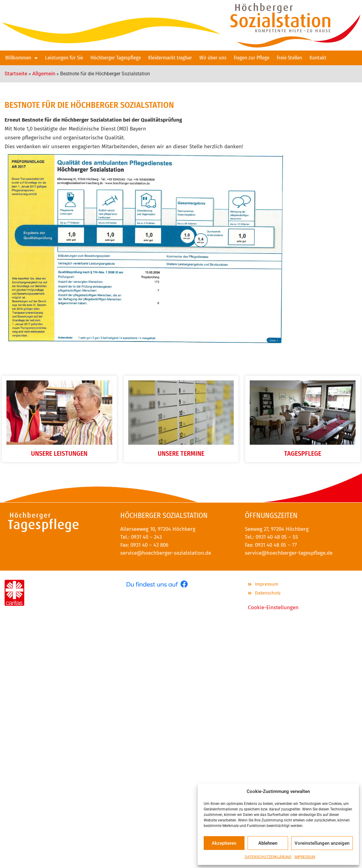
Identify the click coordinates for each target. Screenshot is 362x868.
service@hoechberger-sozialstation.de (166, 553)
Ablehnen (268, 843)
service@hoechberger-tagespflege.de (289, 553)
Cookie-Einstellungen (273, 608)
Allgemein (44, 74)
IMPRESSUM (305, 857)
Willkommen (21, 58)
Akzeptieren (224, 843)
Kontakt (318, 58)
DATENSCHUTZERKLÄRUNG (268, 857)
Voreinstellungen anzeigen (322, 843)
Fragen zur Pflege (252, 58)
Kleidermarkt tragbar (170, 58)
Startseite (16, 74)
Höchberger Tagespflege (116, 58)
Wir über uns (213, 58)
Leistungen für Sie (64, 58)
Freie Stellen (289, 58)
